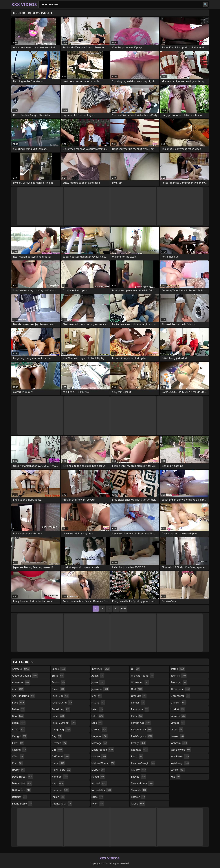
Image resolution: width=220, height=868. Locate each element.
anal (18, 689)
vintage (178, 723)
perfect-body (141, 730)
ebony (59, 669)
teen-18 (179, 676)
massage (99, 743)
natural (99, 783)
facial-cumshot (64, 723)
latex (97, 709)
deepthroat (22, 783)
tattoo (178, 669)
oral (137, 689)
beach (18, 730)
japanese (100, 689)
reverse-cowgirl (143, 763)
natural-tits (101, 790)
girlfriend (61, 756)
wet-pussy (180, 756)
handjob (60, 777)
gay (57, 736)
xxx (176, 777)
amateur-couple (25, 676)
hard (58, 783)
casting (19, 750)
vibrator (178, 716)
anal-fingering (23, 696)
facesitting (61, 709)
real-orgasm (142, 736)
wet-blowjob (181, 750)
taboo (138, 804)
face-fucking (62, 703)
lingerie (99, 736)
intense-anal (62, 804)
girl (57, 750)
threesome (181, 689)
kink (97, 696)
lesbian (99, 730)
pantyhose (140, 709)
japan (98, 682)
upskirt (178, 709)
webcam (179, 743)
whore (178, 770)
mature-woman (103, 763)
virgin (177, 730)
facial (58, 716)
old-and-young (143, 676)
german (59, 743)
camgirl (19, 736)
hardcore (61, 790)
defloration (21, 790)
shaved (139, 777)
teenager (179, 682)
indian (58, 797)
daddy (19, 770)
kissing (98, 703)
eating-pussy (22, 804)
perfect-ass (141, 723)
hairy (58, 763)
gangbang (61, 730)
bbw (18, 716)
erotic (58, 676)
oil (136, 669)
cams (18, 743)
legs (97, 723)
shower (138, 797)
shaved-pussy (142, 783)
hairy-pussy (61, 770)
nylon (98, 804)
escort (58, 689)
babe (18, 703)
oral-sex (139, 696)
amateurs (21, 682)
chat (18, 763)
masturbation (103, 750)
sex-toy (139, 770)
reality (138, 743)
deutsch (20, 797)
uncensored (180, 696)
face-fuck (60, 696)
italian (98, 676)
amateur (21, 669)
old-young (140, 682)
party (137, 716)
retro (137, 756)
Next (124, 609)
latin (98, 716)
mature (99, 756)
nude (97, 797)
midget (98, 770)
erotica (59, 682)
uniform (178, 703)
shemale (139, 790)
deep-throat (23, 777)
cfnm (18, 756)
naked (98, 777)
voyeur (178, 736)
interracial (101, 669)
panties (138, 703)
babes (18, 709)
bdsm (19, 723)
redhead (140, 750)
